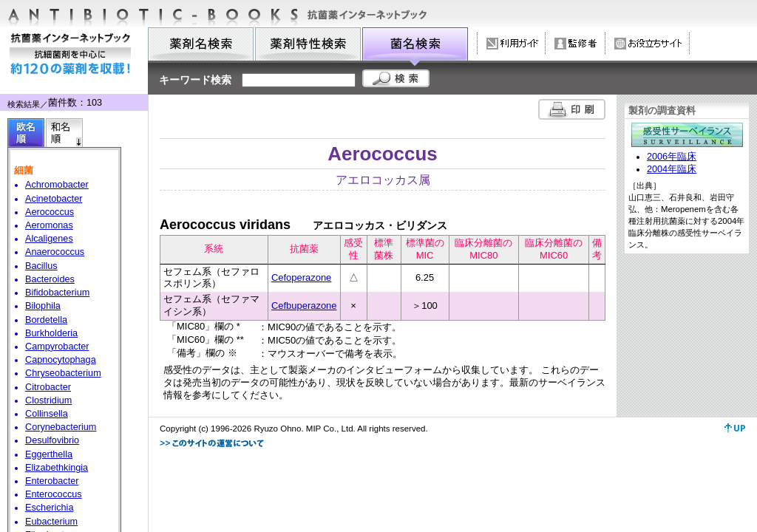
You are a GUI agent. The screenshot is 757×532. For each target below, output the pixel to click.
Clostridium (48, 400)
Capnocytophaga (61, 360)
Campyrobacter (57, 347)
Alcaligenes (49, 239)
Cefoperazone (301, 277)
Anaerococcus (55, 252)
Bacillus (41, 266)
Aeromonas (49, 225)
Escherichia (49, 508)
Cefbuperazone (304, 306)
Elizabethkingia (57, 468)
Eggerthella (49, 454)
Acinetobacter (54, 199)
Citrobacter (48, 387)
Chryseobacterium (63, 373)
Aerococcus (50, 212)
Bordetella (46, 320)
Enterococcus (54, 494)
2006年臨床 (672, 157)
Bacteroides (50, 279)
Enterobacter (52, 481)
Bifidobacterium (57, 293)
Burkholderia (51, 333)
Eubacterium (51, 522)
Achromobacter (57, 185)
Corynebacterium (61, 427)
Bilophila (43, 306)
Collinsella (47, 414)
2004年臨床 (672, 169)
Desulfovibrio (52, 440)
